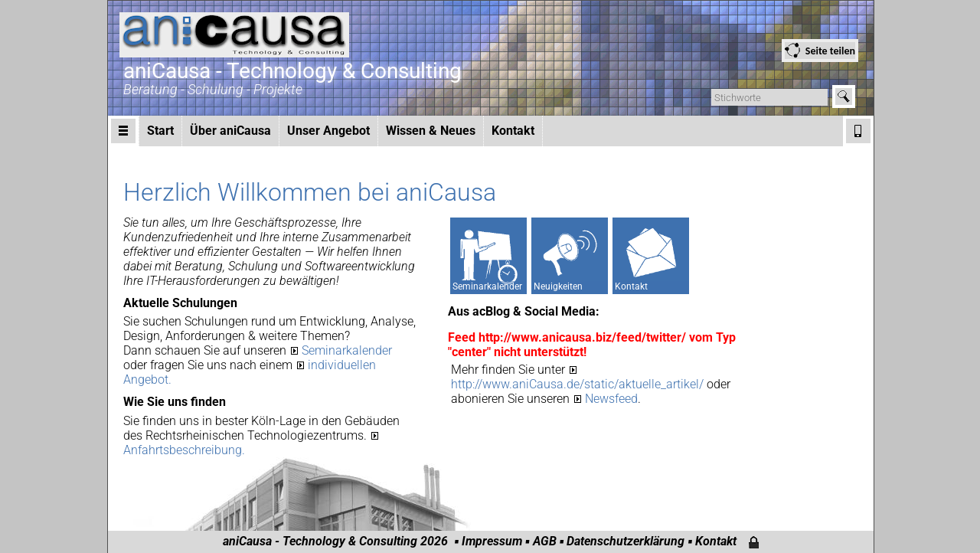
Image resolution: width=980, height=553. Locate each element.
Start (160, 131)
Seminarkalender (347, 350)
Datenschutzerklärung (626, 541)
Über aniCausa (230, 131)
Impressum (492, 541)
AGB (545, 541)
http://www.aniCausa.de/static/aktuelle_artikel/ (579, 384)
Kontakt (513, 131)
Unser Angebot (328, 131)
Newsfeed (611, 399)
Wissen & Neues (431, 131)
